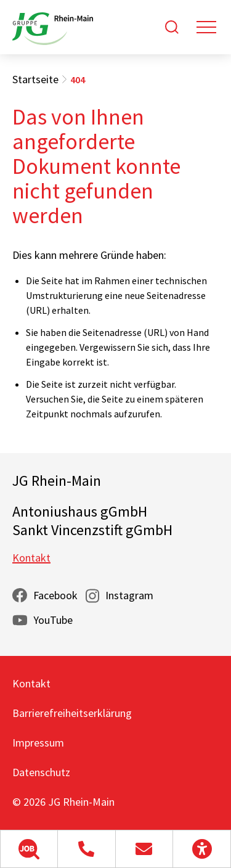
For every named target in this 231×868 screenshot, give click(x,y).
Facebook (55, 595)
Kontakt (31, 558)
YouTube (53, 620)
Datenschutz (41, 772)
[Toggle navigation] (206, 27)
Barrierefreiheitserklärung (72, 713)
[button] (29, 849)
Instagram (129, 595)
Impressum (38, 743)
